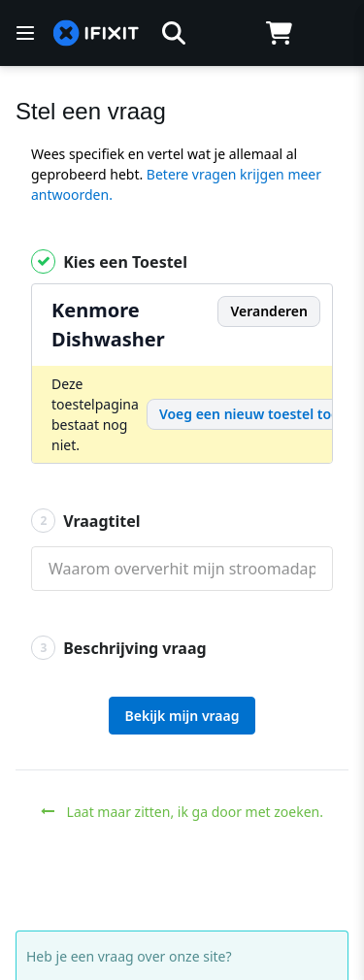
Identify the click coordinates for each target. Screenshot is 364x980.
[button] (174, 33)
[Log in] (332, 33)
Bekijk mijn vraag (182, 716)
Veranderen (269, 311)
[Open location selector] (226, 33)
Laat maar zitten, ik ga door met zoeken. (182, 812)
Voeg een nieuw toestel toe (249, 414)
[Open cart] (280, 33)
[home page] (97, 33)
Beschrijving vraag (119, 648)
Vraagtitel (86, 521)
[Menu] (25, 33)
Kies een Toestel (109, 261)
